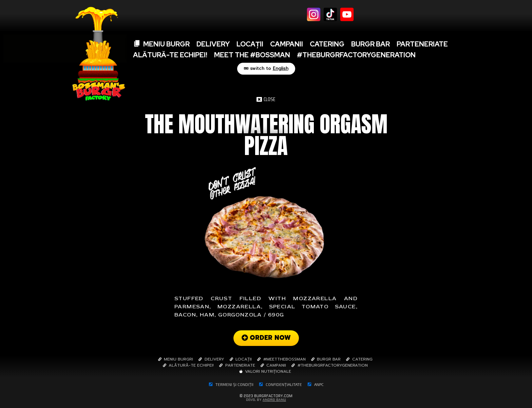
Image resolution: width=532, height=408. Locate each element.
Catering (327, 44)
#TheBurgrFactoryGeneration (356, 55)
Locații (250, 44)
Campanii (287, 44)
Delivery (213, 44)
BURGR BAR (370, 44)
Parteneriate (422, 44)
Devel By (266, 400)
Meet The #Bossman (252, 55)
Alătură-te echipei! (170, 55)
